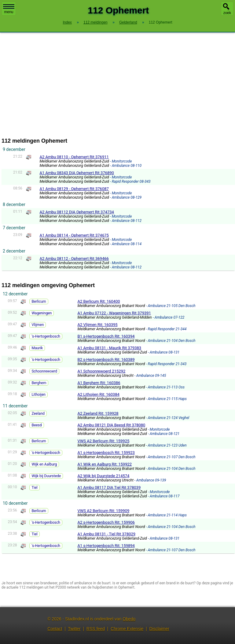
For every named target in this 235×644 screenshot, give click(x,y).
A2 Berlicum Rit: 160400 (99, 301)
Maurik (37, 348)
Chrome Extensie (127, 629)
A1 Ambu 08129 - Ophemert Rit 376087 (74, 189)
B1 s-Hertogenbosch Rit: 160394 (106, 336)
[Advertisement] (118, 85)
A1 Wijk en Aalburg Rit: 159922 (105, 464)
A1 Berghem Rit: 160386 (99, 383)
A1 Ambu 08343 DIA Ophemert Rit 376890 (77, 173)
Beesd (37, 425)
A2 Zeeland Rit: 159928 (98, 413)
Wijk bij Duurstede (46, 476)
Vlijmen (38, 325)
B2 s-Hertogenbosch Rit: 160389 (106, 359)
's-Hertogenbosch (46, 336)
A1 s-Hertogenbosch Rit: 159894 (106, 546)
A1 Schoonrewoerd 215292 (102, 371)
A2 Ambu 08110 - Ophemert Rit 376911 (74, 157)
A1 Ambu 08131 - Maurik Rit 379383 (110, 348)
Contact (55, 629)
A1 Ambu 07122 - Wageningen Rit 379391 (114, 313)
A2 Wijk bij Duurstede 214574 (104, 476)
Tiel (34, 488)
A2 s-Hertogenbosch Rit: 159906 (106, 522)
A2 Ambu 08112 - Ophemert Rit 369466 (74, 258)
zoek (227, 13)
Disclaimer (159, 629)
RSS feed (96, 629)
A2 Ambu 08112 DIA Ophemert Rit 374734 (77, 212)
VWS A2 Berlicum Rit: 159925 (104, 441)
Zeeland (38, 414)
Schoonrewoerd (44, 371)
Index (67, 22)
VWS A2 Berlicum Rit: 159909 (104, 511)
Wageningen (42, 313)
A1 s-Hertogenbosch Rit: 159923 (106, 453)
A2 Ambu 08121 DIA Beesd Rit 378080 (112, 425)
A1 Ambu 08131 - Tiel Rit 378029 (107, 534)
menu (9, 9)
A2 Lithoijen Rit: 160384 (99, 394)
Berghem (39, 383)
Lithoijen (39, 395)
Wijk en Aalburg (44, 464)
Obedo (129, 619)
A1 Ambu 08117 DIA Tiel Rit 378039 (109, 487)
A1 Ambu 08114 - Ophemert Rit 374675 (74, 235)
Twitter (74, 629)
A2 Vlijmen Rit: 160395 (98, 325)
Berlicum (39, 301)
